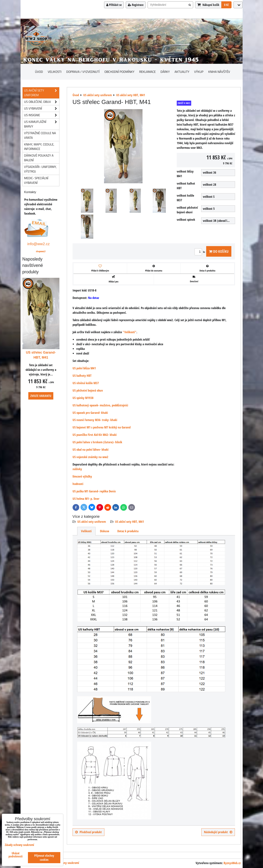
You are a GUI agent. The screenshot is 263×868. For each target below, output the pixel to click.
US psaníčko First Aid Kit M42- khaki (95, 435)
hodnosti (78, 484)
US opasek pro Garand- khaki (90, 413)
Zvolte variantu (41, 396)
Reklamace (147, 72)
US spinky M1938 (83, 398)
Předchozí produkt (88, 832)
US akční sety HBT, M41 (130, 522)
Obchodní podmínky (119, 72)
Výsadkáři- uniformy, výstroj (40, 169)
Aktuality (182, 72)
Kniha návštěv (219, 72)
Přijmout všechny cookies (44, 858)
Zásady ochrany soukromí (63, 863)
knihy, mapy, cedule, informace (39, 147)
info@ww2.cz (39, 244)
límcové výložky (82, 476)
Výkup (199, 72)
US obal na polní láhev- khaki (91, 449)
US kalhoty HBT (82, 376)
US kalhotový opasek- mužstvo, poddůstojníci (100, 405)
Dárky (165, 72)
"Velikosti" (130, 332)
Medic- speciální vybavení (36, 180)
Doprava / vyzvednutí (83, 72)
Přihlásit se (114, 5)
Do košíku (219, 251)
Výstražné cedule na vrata (40, 135)
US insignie (42, 115)
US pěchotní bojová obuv (88, 390)
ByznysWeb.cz (232, 863)
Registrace (136, 5)
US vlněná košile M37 (86, 383)
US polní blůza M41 (84, 368)
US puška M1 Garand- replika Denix (94, 491)
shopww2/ (41, 251)
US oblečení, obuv (42, 102)
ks (200, 252)
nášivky (77, 469)
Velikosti (55, 72)
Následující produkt (218, 832)
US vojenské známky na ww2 (90, 457)
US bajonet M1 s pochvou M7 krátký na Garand (102, 427)
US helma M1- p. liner (86, 499)
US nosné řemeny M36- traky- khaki (95, 420)
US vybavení (42, 109)
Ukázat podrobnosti (16, 855)
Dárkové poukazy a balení (39, 158)
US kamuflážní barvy (42, 124)
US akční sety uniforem (92, 522)
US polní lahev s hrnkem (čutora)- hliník (97, 442)
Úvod (39, 72)
